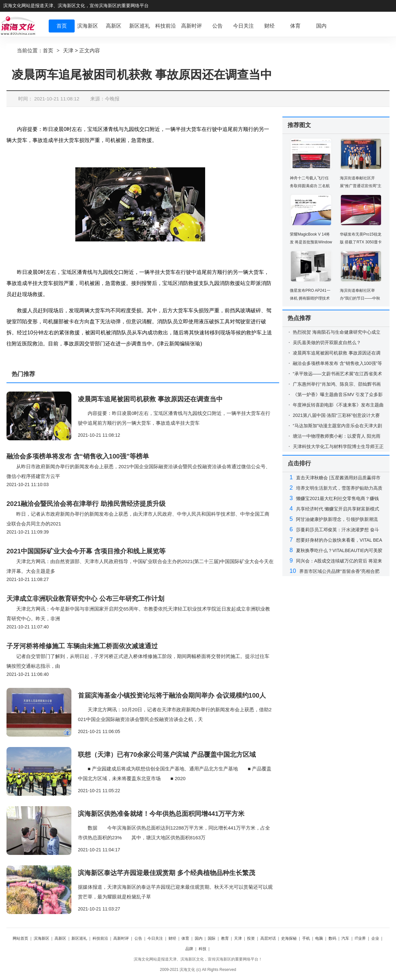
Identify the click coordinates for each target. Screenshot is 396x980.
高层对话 (268, 938)
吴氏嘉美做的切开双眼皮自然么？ (327, 342)
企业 (375, 938)
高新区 (60, 938)
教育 (225, 938)
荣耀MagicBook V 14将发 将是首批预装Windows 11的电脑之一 (311, 242)
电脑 (319, 938)
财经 (172, 938)
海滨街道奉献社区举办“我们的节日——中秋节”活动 (360, 298)
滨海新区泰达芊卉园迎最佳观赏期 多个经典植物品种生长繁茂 (167, 873)
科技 (203, 949)
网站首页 (20, 938)
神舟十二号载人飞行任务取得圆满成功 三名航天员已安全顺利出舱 (310, 186)
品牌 (189, 949)
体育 (185, 938)
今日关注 (155, 938)
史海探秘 (289, 938)
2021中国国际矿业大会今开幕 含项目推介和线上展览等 (86, 551)
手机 (306, 938)
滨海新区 (42, 938)
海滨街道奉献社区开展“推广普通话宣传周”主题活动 (361, 186)
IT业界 (360, 938)
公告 (138, 938)
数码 (332, 938)
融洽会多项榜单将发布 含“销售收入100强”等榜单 (78, 456)
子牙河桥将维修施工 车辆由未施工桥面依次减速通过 (82, 646)
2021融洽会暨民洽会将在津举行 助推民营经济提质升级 (86, 504)
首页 (48, 51)
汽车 (345, 938)
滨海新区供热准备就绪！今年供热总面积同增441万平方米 (161, 814)
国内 (199, 938)
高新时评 (121, 938)
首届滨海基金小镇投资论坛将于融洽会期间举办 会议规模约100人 (172, 695)
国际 (212, 938)
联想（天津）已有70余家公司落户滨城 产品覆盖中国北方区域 (167, 754)
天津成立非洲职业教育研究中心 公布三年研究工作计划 (85, 599)
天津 (68, 51)
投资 (251, 938)
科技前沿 (100, 938)
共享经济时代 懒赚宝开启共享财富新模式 (338, 509)
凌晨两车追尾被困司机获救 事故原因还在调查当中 (150, 399)
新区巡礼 (79, 938)
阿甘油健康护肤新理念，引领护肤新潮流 (337, 519)
